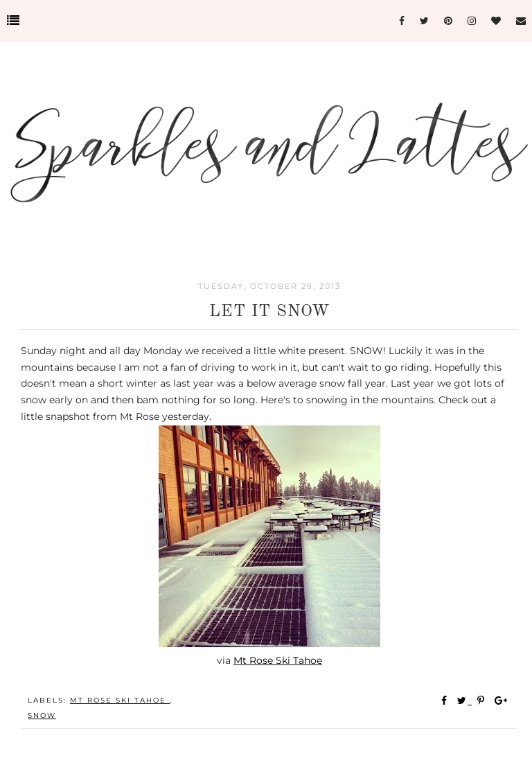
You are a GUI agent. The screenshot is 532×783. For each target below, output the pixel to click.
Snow (42, 715)
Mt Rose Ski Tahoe (278, 660)
